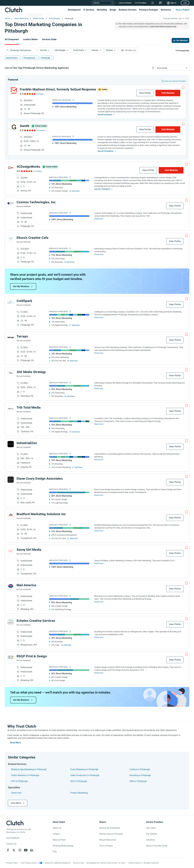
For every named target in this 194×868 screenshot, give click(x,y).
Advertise (150, 840)
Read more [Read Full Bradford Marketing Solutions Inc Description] (99, 531)
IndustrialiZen (27, 443)
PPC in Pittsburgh (20, 781)
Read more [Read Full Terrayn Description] (99, 353)
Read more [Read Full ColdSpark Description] (99, 317)
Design (113, 10)
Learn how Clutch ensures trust (163, 27)
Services (43, 50)
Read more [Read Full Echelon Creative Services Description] (99, 637)
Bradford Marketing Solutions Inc (41, 514)
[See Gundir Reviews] (30, 130)
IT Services (89, 10)
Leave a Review (125, 3)
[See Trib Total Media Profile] (11, 409)
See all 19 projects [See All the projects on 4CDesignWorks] (102, 189)
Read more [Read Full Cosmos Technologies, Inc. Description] (99, 219)
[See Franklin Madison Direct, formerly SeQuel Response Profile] (14, 90)
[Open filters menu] (128, 50)
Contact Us (11, 844)
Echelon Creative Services (36, 621)
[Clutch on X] (14, 850)
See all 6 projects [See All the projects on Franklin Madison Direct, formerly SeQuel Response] (105, 115)
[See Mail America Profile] (11, 586)
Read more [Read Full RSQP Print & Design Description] (99, 673)
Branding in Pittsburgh (140, 775)
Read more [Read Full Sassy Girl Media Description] (99, 563)
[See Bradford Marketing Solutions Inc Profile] (11, 515)
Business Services (128, 10)
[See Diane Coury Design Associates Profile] (11, 480)
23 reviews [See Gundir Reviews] (41, 130)
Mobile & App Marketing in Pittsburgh (29, 769)
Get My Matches (21, 286)
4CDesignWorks (28, 167)
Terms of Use (78, 863)
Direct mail (16, 793)
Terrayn (22, 336)
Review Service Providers (111, 834)
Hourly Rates (79, 50)
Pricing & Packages (149, 10)
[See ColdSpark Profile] (11, 302)
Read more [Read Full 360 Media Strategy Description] (99, 388)
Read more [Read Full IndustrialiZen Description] (99, 460)
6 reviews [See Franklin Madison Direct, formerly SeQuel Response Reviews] (40, 94)
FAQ (55, 852)
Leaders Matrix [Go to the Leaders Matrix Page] (30, 39)
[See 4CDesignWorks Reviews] (26, 171)
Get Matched (182, 40)
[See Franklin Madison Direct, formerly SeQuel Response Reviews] (30, 94)
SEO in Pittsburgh (79, 781)
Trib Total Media (29, 407)
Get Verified (151, 834)
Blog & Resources (108, 840)
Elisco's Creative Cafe (32, 238)
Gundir (25, 126)
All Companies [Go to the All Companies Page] (12, 39)
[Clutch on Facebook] (8, 850)
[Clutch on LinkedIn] (32, 850)
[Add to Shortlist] (183, 87)
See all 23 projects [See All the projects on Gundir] (105, 151)
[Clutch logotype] (15, 823)
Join (185, 3)
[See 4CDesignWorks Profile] (11, 168)
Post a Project (183, 10)
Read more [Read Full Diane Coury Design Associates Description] (99, 495)
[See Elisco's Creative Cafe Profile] (11, 239)
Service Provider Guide (157, 846)
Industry (95, 50)
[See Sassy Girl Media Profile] (11, 551)
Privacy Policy (12, 863)
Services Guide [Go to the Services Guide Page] (49, 39)
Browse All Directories (110, 828)
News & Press (59, 840)
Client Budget (60, 50)
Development (74, 10)
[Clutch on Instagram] (20, 850)
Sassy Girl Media (29, 550)
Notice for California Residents (58, 863)
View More (16, 803)
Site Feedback (13, 838)
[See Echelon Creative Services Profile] (11, 622)
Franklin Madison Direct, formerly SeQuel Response (58, 89)
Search (96, 3)
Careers (56, 834)
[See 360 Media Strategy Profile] (11, 373)
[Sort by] (172, 68)
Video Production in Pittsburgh (85, 775)
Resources (166, 10)
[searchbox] (21, 50)
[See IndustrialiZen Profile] (11, 444)
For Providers (141, 3)
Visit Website (168, 93)
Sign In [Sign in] (173, 3)
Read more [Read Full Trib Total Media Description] (99, 424)
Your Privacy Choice (29, 863)
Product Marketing (79, 793)
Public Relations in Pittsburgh (25, 775)
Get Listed (151, 828)
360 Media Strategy (31, 372)
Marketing (102, 10)
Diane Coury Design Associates (40, 479)
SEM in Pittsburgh (138, 781)
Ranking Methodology (63, 846)
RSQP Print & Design (32, 656)
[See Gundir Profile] (14, 127)
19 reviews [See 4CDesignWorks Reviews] (37, 171)
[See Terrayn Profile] (11, 337)
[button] (45, 50)
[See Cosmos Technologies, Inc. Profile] (11, 203)
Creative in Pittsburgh (140, 769)
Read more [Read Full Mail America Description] (99, 602)
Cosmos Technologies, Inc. (37, 202)
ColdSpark (24, 301)
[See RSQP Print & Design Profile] (11, 657)
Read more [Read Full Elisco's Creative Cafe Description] (99, 254)
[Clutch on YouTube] (26, 850)
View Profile (145, 93)
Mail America (26, 585)
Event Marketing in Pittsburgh (84, 769)
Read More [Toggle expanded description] (16, 743)
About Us (57, 828)
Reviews (109, 50)
